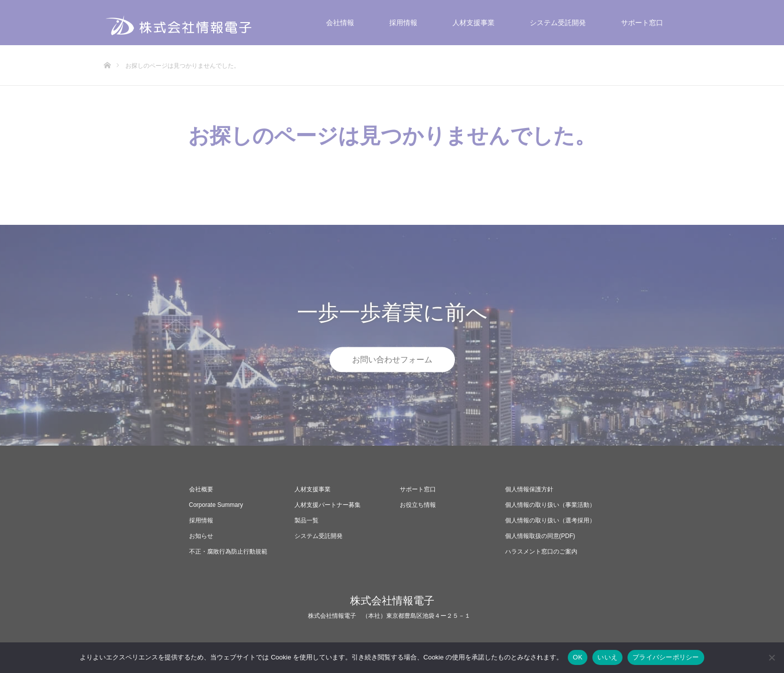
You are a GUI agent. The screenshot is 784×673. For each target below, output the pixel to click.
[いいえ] (771, 657)
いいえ (607, 657)
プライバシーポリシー (666, 657)
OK (578, 657)
